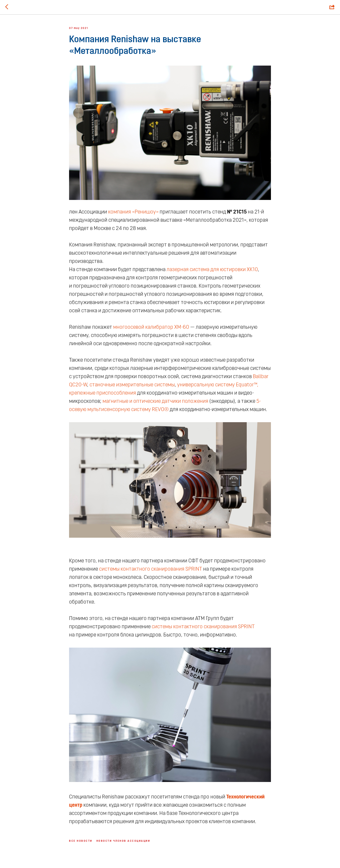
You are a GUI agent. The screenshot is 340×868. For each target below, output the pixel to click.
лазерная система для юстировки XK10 (212, 270)
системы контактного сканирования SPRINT (151, 569)
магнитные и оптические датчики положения (155, 401)
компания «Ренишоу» (133, 212)
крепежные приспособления (103, 393)
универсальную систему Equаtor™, (218, 385)
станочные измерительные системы (132, 385)
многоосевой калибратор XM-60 (151, 327)
